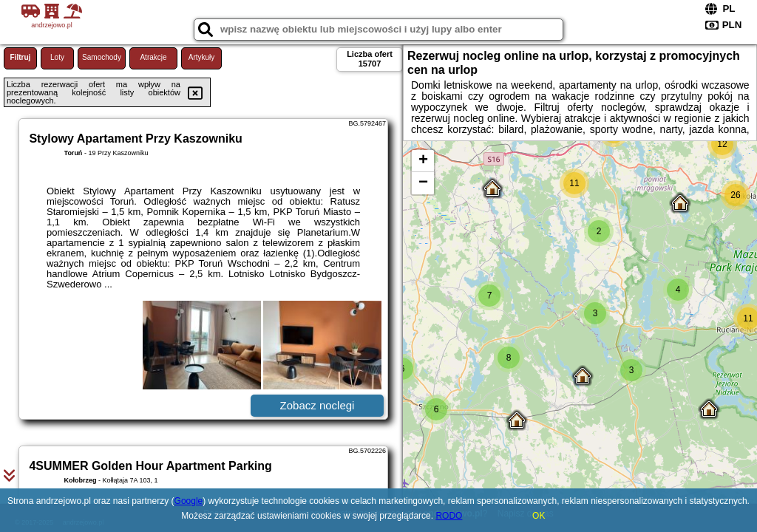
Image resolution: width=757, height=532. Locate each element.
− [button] (423, 183)
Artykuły (202, 57)
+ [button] (423, 161)
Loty (57, 57)
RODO (449, 516)
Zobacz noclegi (318, 405)
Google (189, 501)
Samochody (102, 57)
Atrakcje (153, 57)
